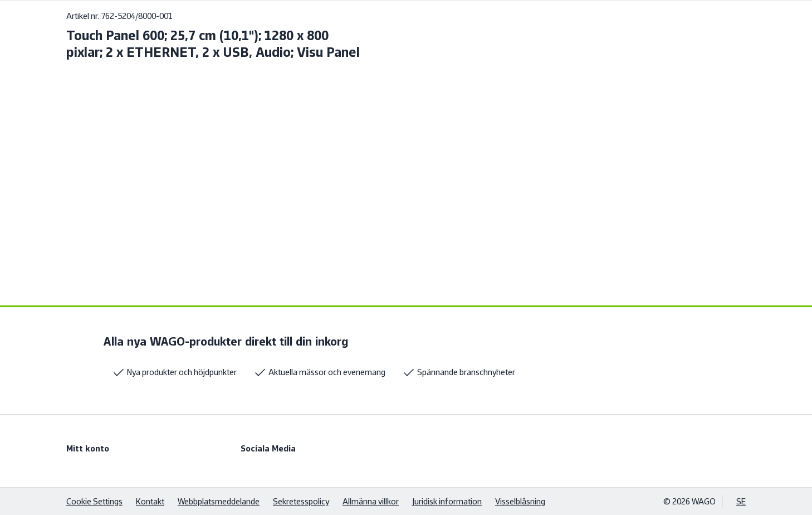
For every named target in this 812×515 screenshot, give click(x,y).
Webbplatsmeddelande (219, 501)
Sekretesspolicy (301, 501)
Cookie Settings (94, 501)
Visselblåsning (520, 501)
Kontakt (150, 501)
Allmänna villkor (371, 501)
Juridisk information (447, 501)
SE (741, 501)
